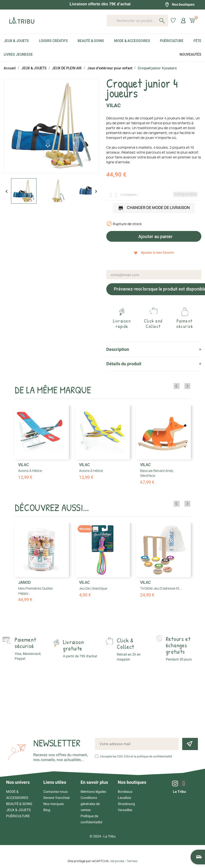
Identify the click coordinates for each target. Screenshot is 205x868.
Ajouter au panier (155, 236)
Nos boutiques (180, 5)
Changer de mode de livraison (154, 208)
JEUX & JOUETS (18, 810)
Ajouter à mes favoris (154, 253)
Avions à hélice (30, 471)
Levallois (124, 798)
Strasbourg (126, 804)
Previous (181, 386)
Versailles (125, 810)
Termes (132, 861)
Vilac (114, 105)
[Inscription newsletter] (190, 744)
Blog (47, 810)
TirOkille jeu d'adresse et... (161, 588)
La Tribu (179, 792)
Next (187, 386)
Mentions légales (93, 792)
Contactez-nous (55, 792)
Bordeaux (125, 792)
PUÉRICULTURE (18, 816)
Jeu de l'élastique (93, 588)
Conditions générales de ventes (90, 804)
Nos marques (54, 804)
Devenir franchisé (56, 798)
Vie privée (117, 861)
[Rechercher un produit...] (138, 21)
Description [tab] (118, 349)
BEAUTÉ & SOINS (19, 804)
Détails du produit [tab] (124, 364)
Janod (24, 582)
